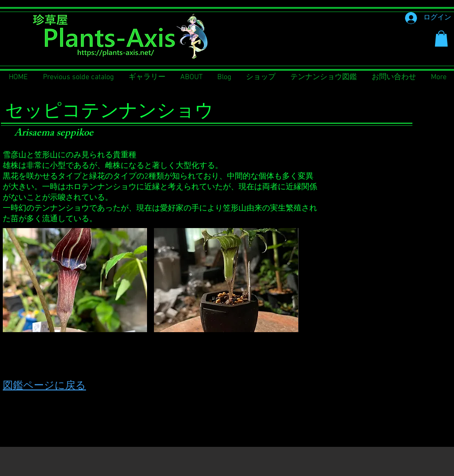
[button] (441, 39)
